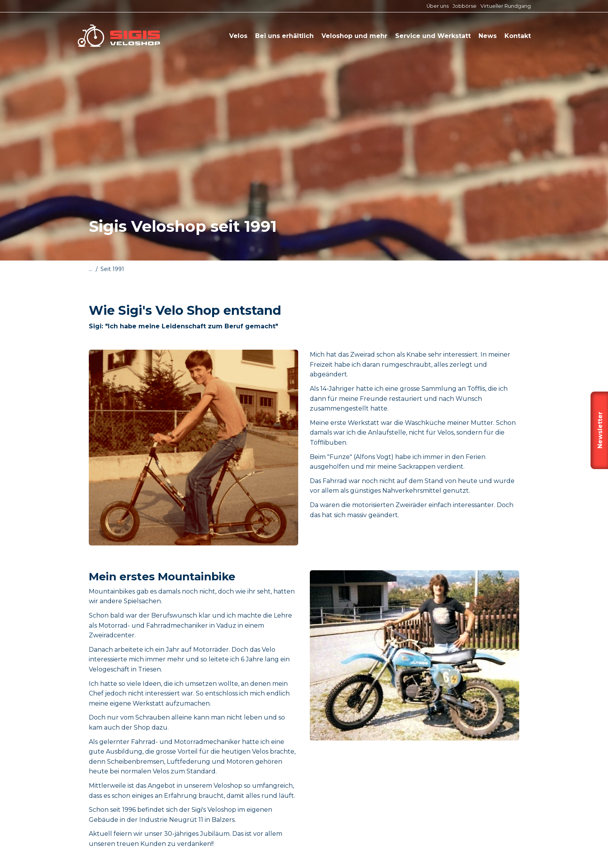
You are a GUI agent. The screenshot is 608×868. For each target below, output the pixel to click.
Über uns (438, 6)
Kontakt (518, 36)
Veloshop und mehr (354, 36)
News (488, 36)
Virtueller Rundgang (506, 6)
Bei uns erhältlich (284, 36)
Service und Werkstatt (433, 36)
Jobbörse (465, 6)
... (91, 269)
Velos (238, 36)
